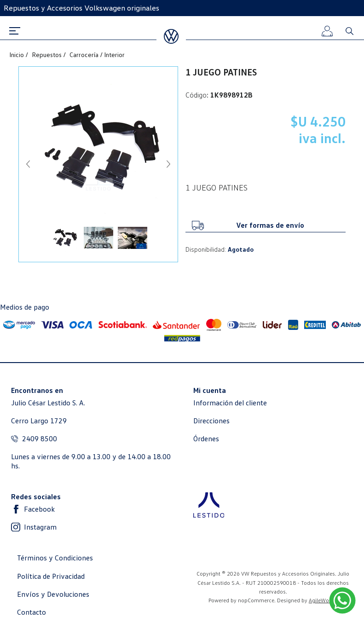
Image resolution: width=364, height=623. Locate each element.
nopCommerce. (257, 600)
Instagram (40, 527)
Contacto (32, 612)
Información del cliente (230, 403)
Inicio (17, 55)
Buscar (349, 31)
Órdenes (206, 439)
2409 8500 (40, 439)
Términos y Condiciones (55, 558)
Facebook (39, 509)
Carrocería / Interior (97, 55)
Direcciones (211, 421)
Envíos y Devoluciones (53, 594)
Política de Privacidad (51, 576)
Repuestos (47, 55)
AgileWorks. (323, 600)
